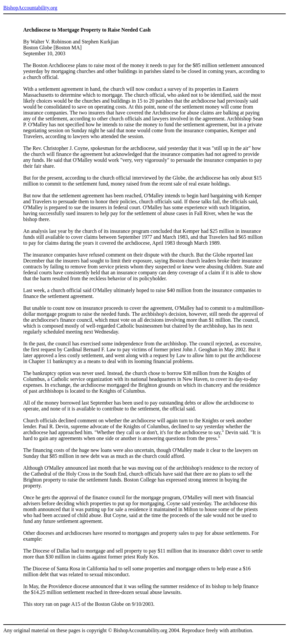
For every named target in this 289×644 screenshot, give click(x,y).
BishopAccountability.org (30, 8)
